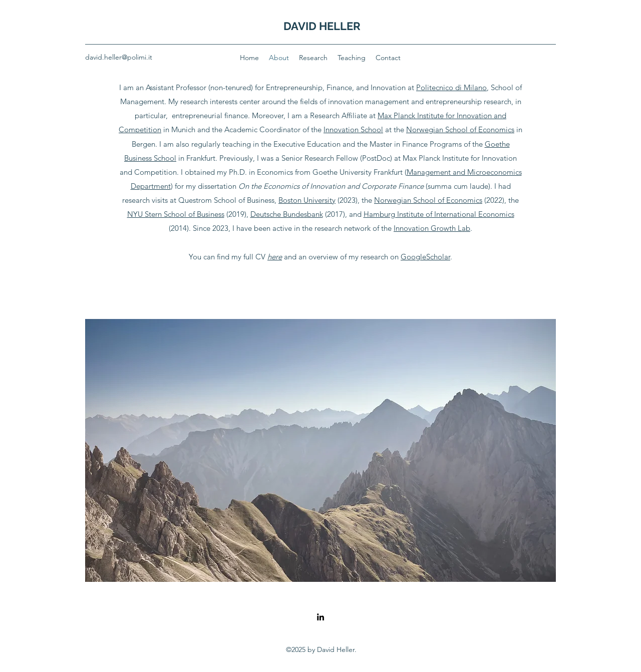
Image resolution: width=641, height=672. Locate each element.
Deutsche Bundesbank (287, 214)
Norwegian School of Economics (460, 129)
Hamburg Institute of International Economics (439, 214)
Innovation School (353, 129)
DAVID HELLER (322, 26)
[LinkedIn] (320, 617)
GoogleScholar (425, 257)
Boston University (307, 200)
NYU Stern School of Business (176, 214)
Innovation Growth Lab (432, 228)
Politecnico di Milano (451, 87)
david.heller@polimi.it (119, 57)
